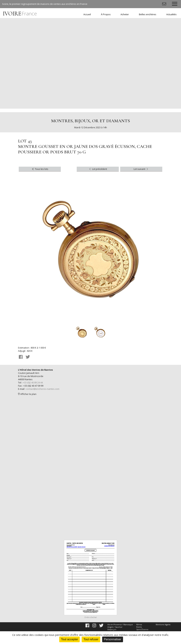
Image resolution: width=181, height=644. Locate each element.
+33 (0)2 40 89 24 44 (33, 383)
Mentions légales (163, 625)
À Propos (106, 14)
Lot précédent (98, 169)
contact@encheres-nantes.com (43, 389)
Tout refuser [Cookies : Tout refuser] (91, 639)
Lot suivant (141, 169)
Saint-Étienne (142, 629)
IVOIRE (20, 14)
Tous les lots (40, 169)
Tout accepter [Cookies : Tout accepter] (69, 639)
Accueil (87, 14)
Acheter (125, 14)
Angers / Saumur (115, 627)
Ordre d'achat (90, 617)
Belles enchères (148, 14)
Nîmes (139, 625)
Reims (139, 627)
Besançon (112, 629)
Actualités (171, 14)
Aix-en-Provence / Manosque (120, 625)
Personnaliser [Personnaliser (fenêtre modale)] (113, 639)
